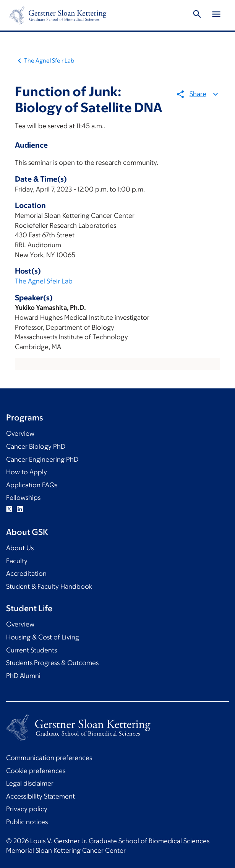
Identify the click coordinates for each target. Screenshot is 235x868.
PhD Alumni (23, 676)
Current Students (32, 650)
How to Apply (27, 472)
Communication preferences (49, 758)
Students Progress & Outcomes (52, 663)
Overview (20, 433)
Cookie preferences (36, 771)
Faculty (17, 561)
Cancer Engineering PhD (42, 459)
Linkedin (20, 509)
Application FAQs (32, 485)
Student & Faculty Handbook (49, 586)
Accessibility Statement (41, 796)
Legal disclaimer (30, 783)
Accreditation (26, 573)
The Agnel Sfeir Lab (49, 60)
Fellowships (23, 498)
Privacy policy (27, 809)
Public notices (27, 822)
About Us (20, 548)
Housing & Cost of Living (43, 637)
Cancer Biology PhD (36, 446)
